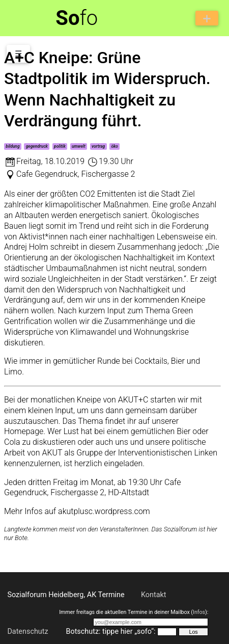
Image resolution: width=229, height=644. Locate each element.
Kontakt (154, 595)
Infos (199, 612)
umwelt (79, 146)
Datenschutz (27, 632)
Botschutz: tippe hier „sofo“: (110, 632)
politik (60, 146)
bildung (12, 146)
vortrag (98, 146)
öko (114, 146)
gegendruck (37, 146)
